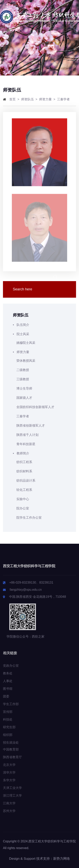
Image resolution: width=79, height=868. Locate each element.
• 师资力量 (39, 352)
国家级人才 (23, 398)
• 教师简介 (39, 453)
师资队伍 (27, 99)
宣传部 (8, 714)
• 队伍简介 (39, 325)
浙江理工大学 (12, 798)
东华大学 (9, 783)
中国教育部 (11, 752)
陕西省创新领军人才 (29, 426)
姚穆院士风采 (24, 343)
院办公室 (21, 508)
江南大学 (9, 806)
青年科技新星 (24, 444)
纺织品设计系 (24, 481)
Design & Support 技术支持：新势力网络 (39, 859)
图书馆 (8, 691)
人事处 (8, 684)
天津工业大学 (12, 790)
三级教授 (21, 379)
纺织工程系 (23, 462)
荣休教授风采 (24, 361)
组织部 (8, 737)
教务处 (8, 676)
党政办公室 (11, 668)
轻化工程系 (23, 490)
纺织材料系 (23, 471)
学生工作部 (11, 707)
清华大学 (9, 775)
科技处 (8, 722)
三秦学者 (63, 99)
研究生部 (9, 730)
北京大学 (9, 767)
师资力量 (45, 99)
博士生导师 (23, 388)
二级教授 (21, 370)
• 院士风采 (39, 334)
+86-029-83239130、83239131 (31, 585)
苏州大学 (9, 813)
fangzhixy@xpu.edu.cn (26, 592)
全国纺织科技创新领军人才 (34, 407)
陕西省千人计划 (26, 435)
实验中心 (21, 499)
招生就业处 (11, 745)
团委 (6, 699)
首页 (12, 99)
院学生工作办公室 (27, 518)
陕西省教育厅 (12, 760)
